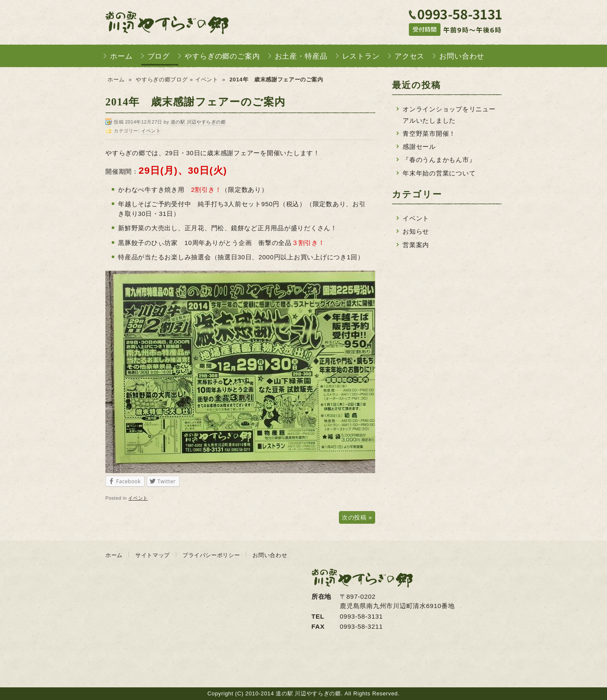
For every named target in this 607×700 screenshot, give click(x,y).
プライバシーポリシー (211, 555)
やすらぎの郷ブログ (162, 79)
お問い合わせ (462, 56)
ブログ (159, 56)
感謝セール (419, 147)
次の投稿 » (357, 517)
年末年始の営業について (439, 173)
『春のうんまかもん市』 (439, 160)
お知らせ (416, 231)
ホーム (121, 56)
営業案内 (416, 245)
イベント (207, 79)
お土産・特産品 (301, 56)
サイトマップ (153, 555)
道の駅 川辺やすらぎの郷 (167, 22)
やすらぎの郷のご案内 (222, 56)
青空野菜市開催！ (429, 133)
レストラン (361, 56)
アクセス (410, 56)
